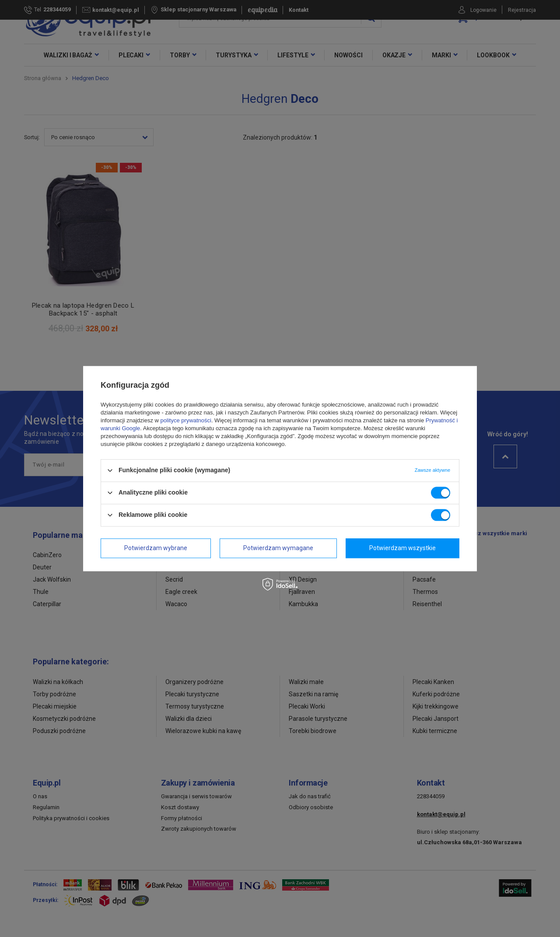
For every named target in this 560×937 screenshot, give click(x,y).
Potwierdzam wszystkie (402, 548)
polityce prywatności (186, 420)
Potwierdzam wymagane (278, 548)
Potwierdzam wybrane (156, 548)
